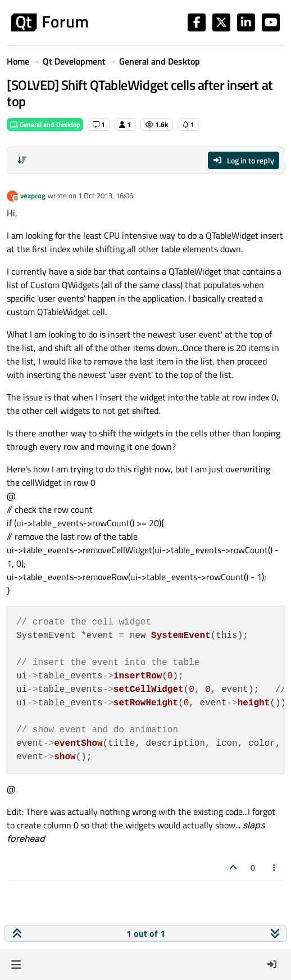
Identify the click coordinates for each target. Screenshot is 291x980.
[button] (16, 964)
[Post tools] (275, 867)
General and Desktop (45, 124)
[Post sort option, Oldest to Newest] (22, 160)
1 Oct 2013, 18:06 (106, 195)
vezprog (33, 195)
